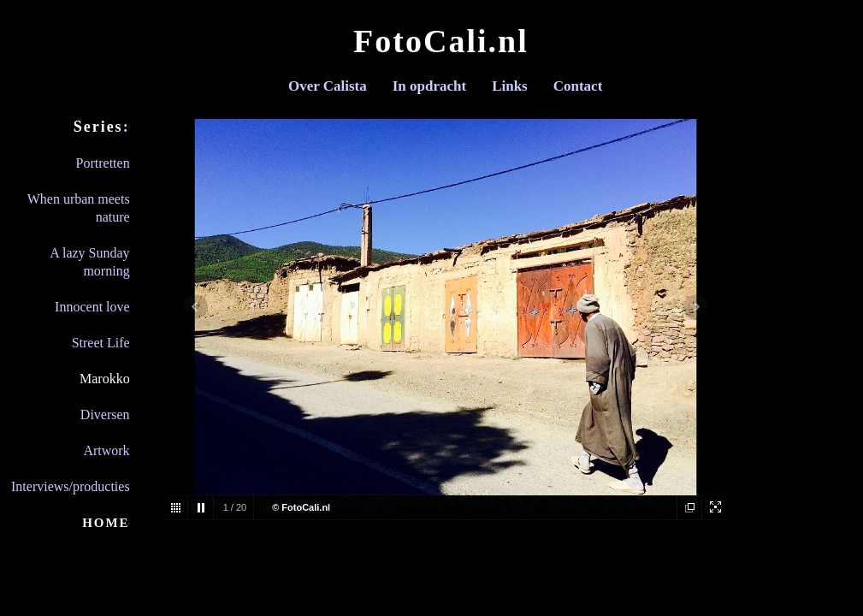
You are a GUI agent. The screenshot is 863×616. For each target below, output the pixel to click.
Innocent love (92, 307)
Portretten (103, 163)
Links (510, 86)
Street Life (101, 343)
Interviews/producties (71, 486)
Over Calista (328, 86)
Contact (578, 86)
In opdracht (429, 86)
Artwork (106, 450)
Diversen (105, 415)
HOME (106, 523)
